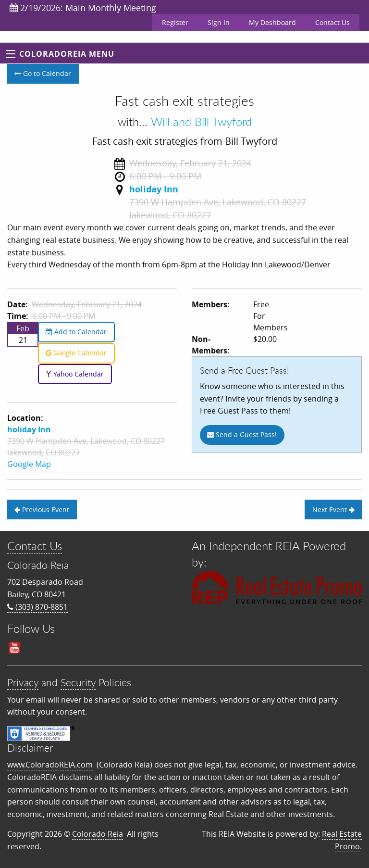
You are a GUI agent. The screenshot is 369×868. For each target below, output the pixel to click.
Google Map (29, 464)
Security (78, 682)
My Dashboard (272, 22)
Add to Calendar (76, 332)
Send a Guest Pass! (242, 434)
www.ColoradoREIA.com (50, 765)
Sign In (219, 22)
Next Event (333, 509)
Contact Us (332, 22)
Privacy (23, 682)
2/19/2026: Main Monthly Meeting (83, 8)
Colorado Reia (98, 834)
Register (175, 22)
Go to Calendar (43, 73)
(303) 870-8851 (37, 607)
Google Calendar (76, 353)
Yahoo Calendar (75, 374)
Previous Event (42, 509)
